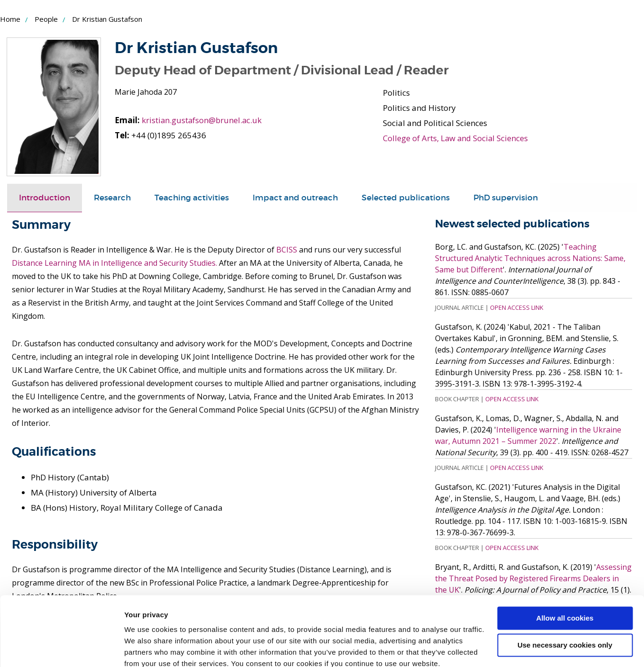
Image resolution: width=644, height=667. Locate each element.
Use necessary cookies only (565, 603)
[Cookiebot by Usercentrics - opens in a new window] (61, 649)
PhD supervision (506, 198)
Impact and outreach (295, 198)
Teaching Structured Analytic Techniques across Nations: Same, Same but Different (530, 258)
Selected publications (406, 198)
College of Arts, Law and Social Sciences (456, 138)
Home (10, 19)
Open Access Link (517, 307)
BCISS (287, 250)
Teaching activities (192, 198)
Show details (146, 648)
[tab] (45, 198)
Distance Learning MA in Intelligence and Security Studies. (114, 263)
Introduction (45, 198)
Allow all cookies (565, 577)
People (46, 19)
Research (112, 198)
